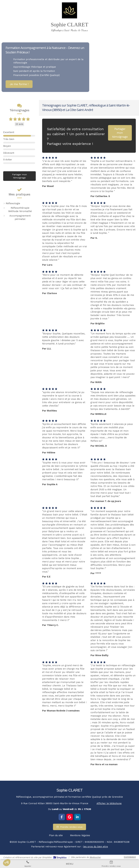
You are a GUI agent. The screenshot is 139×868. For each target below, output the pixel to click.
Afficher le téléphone (109, 803)
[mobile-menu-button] (70, 864)
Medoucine (95, 857)
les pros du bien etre (96, 847)
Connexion (130, 857)
